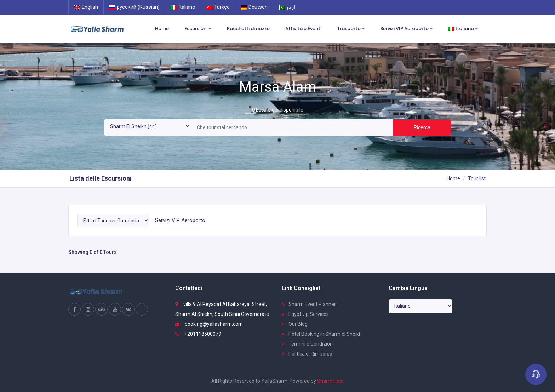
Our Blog (295, 324)
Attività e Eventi (303, 29)
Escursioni (198, 29)
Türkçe (218, 7)
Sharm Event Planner (309, 304)
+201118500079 (198, 334)
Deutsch (254, 7)
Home (162, 29)
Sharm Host (330, 381)
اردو (287, 7)
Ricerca (422, 127)
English (86, 7)
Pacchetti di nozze (248, 29)
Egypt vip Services (305, 314)
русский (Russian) (134, 7)
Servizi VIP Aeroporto (406, 29)
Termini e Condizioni (308, 344)
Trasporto (351, 29)
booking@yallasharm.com (209, 324)
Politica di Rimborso (307, 354)
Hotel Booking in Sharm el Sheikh (322, 334)
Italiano (183, 7)
